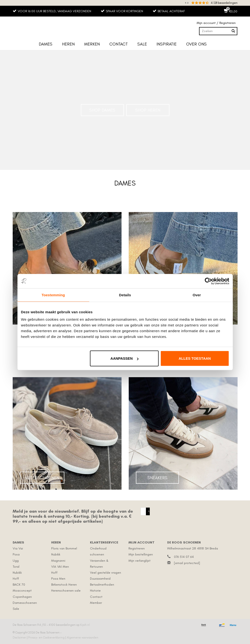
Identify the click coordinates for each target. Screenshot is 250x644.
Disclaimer (20, 638)
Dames (46, 44)
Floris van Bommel (64, 548)
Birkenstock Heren (64, 585)
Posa (16, 554)
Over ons (196, 44)
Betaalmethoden (102, 585)
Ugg (16, 561)
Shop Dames (102, 110)
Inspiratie (167, 44)
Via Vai (18, 548)
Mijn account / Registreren (216, 23)
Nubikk (17, 573)
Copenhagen (22, 597)
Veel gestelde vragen (106, 573)
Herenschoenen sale (66, 591)
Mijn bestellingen (141, 554)
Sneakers (157, 478)
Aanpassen (125, 358)
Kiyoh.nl (85, 625)
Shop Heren (148, 110)
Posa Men (58, 579)
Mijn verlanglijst (139, 561)
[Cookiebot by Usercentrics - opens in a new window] (208, 281)
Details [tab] (125, 295)
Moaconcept (22, 591)
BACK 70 (19, 585)
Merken (92, 44)
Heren (68, 44)
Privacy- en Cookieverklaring (47, 638)
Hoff (16, 579)
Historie (95, 591)
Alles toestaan (195, 358)
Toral (16, 567)
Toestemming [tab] (53, 295)
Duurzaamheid (100, 579)
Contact (119, 44)
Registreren (137, 548)
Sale (142, 44)
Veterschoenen (42, 478)
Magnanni (58, 561)
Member (96, 603)
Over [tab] (197, 295)
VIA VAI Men (60, 567)
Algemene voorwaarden (83, 638)
